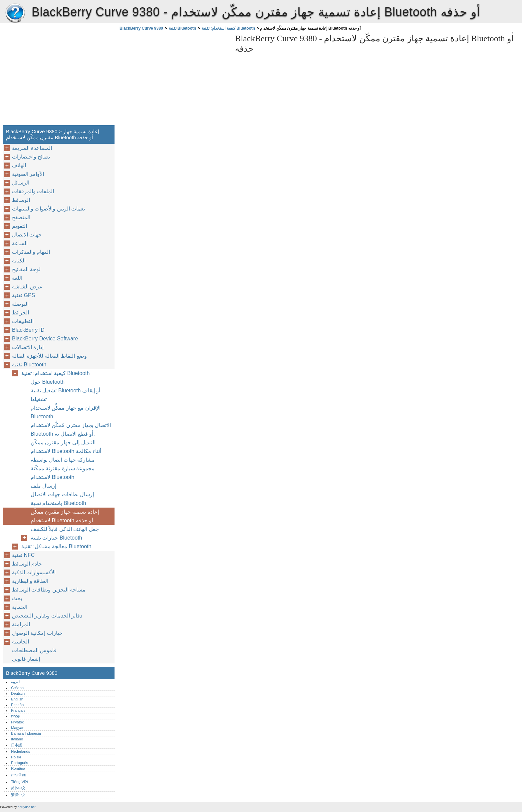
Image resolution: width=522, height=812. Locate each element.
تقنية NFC (23, 555)
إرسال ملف (43, 486)
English (17, 699)
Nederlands (20, 751)
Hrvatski (18, 722)
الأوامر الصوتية (28, 174)
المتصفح (21, 217)
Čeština (17, 688)
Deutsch (18, 693)
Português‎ (19, 763)
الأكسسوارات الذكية (34, 572)
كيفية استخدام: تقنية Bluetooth (228, 28)
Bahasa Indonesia (26, 733)
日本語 (16, 745)
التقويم (19, 226)
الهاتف (19, 165)
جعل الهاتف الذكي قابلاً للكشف (65, 529)
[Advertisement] (174, 80)
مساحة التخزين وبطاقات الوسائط (49, 590)
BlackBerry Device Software (45, 339)
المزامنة (21, 624)
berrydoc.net (26, 807)
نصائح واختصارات (31, 157)
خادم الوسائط (27, 564)
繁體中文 (18, 795)
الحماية (20, 607)
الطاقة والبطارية (30, 581)
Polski (16, 757)
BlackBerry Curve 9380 (15, 13)
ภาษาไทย (19, 775)
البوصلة (20, 304)
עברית (16, 716)
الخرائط (20, 313)
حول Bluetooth (48, 382)
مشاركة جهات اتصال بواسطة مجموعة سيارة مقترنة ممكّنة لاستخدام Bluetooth (63, 468)
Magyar (17, 728)
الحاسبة (20, 642)
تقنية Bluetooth (182, 28)
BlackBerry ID (28, 330)
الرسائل (21, 183)
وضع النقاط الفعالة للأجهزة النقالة (49, 356)
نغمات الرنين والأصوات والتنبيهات (48, 209)
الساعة (20, 243)
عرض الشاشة (27, 287)
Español (18, 705)
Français (18, 710)
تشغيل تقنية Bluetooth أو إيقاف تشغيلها (65, 395)
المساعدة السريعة (32, 148)
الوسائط (21, 200)
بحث (17, 598)
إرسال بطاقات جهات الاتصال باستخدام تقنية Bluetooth (62, 499)
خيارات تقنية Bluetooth (56, 538)
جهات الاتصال (27, 235)
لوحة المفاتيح (26, 269)
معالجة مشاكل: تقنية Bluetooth (56, 546)
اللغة (17, 278)
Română (18, 768)
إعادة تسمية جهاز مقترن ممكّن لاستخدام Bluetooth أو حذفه (65, 516)
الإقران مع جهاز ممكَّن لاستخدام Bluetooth (66, 412)
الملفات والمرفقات (33, 191)
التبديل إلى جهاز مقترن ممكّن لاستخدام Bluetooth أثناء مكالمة (66, 447)
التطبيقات (23, 321)
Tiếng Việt (19, 782)
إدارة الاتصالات (28, 347)
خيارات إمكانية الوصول (37, 633)
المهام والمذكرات (31, 252)
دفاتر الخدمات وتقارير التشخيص (47, 616)
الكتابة (19, 261)
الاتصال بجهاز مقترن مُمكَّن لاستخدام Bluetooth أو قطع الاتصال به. (71, 429)
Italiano (17, 739)
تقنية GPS (23, 295)
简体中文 (18, 788)
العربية (16, 682)
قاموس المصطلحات (34, 650)
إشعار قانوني (26, 659)
